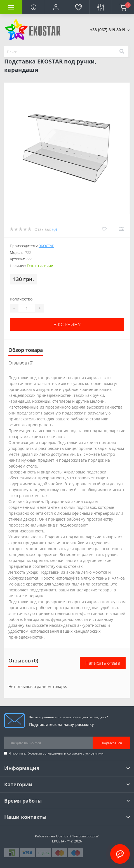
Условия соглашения (46, 753)
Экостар (46, 246)
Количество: (22, 299)
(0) (55, 229)
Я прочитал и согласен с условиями (56, 753)
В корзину (67, 324)
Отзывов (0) (21, 363)
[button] (56, 7)
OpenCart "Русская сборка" (78, 836)
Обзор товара (26, 350)
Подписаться (111, 743)
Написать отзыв (103, 663)
